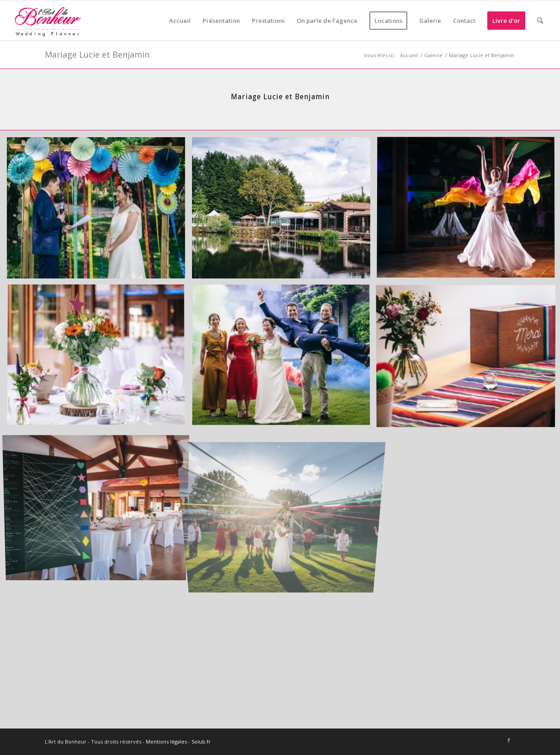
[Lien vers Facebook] (509, 740)
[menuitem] (180, 21)
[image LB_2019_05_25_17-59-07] (99, 507)
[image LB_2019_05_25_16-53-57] (99, 211)
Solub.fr (201, 742)
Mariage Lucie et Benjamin (97, 54)
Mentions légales (166, 742)
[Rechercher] (540, 21)
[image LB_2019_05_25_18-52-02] (99, 359)
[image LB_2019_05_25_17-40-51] (285, 359)
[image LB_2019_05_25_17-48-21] (285, 211)
